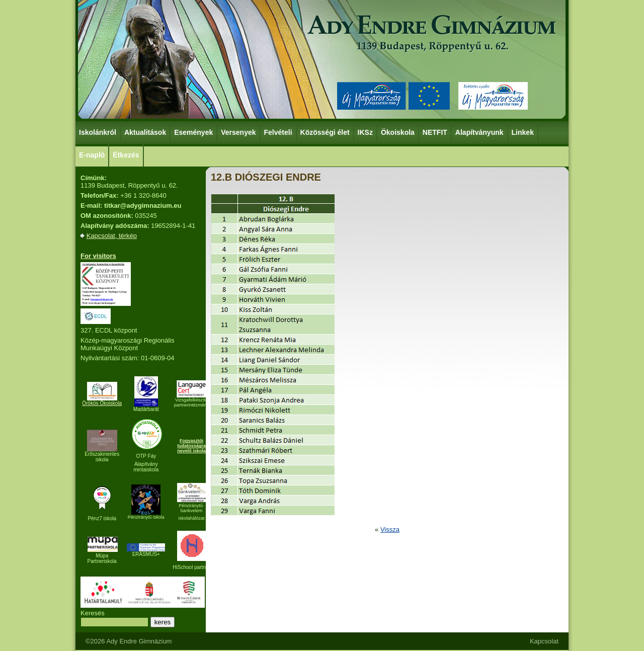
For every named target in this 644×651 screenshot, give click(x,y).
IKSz (366, 132)
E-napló (92, 155)
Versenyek (239, 132)
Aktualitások (145, 132)
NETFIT (435, 132)
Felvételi (278, 132)
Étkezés (126, 154)
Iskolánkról (98, 132)
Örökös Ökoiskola (102, 403)
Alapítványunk (480, 132)
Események (194, 132)
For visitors (98, 256)
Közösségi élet (326, 132)
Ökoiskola (398, 132)
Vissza (390, 530)
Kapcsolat (544, 641)
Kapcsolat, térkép (112, 236)
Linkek (523, 132)
